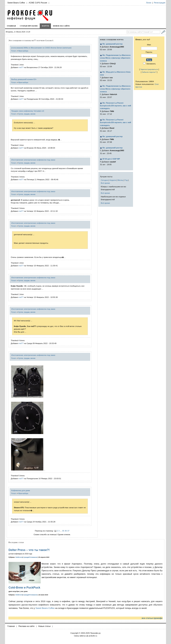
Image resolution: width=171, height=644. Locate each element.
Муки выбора (23, 51)
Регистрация (160, 3)
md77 (21, 67)
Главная (11, 26)
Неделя (113, 180)
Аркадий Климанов (30, 557)
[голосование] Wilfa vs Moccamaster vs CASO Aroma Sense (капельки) (41, 48)
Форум (45, 26)
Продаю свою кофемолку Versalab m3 (28, 111)
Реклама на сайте (27, 626)
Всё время (105, 183)
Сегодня (104, 180)
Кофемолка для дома (21, 490)
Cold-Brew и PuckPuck (24, 588)
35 (63, 531)
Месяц (120, 180)
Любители (19, 557)
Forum (14, 51)
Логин (149, 3)
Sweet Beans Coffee (16, 3)
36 (66, 531)
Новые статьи (44, 626)
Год (126, 180)
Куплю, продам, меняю (27, 114)
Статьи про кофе (29, 26)
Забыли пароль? (149, 72)
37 (68, 531)
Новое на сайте (61, 26)
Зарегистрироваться (149, 69)
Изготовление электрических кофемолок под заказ (33, 160)
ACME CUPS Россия (38, 3)
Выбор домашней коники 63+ (24, 79)
